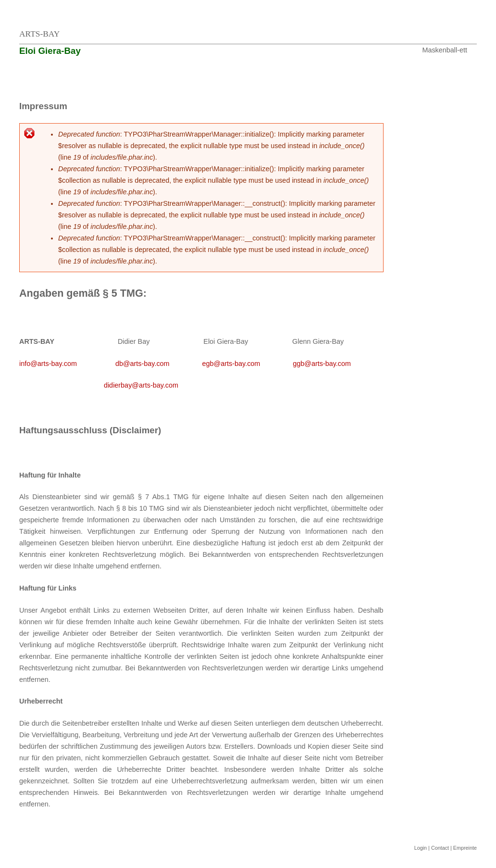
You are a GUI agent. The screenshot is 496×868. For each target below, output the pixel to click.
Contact (440, 848)
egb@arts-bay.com (231, 364)
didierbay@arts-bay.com (141, 385)
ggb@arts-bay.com (322, 364)
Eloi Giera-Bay (50, 51)
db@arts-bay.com (143, 364)
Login (421, 848)
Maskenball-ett (445, 50)
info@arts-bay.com (48, 364)
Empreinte (465, 848)
